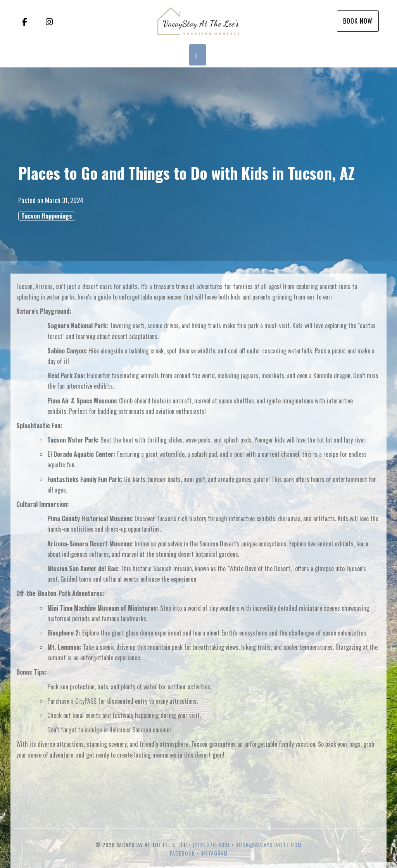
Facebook (182, 853)
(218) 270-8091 (211, 845)
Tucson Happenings (47, 216)
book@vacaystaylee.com (268, 845)
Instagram (214, 853)
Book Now (358, 21)
